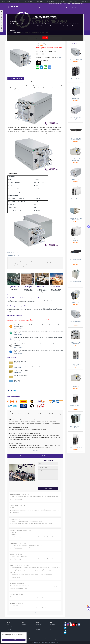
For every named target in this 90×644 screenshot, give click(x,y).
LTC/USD (17, 1)
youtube (73, 625)
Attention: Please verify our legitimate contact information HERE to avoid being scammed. (70, 4)
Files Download (38, 626)
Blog (51, 630)
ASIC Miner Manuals (39, 628)
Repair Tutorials (38, 625)
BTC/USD (6, 1)
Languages (66, 7)
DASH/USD (28, 1)
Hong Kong (32, 639)
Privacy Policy (9, 626)
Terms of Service (10, 628)
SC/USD (73, 1)
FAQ (51, 628)
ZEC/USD (62, 1)
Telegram (65, 628)
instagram (68, 625)
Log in (71, 7)
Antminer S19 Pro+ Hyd (13, 252)
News (51, 626)
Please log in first (48, 488)
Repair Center (38, 630)
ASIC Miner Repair (28, 7)
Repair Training (37, 7)
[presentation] (48, 483)
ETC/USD (40, 1)
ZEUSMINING (13, 7)
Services (53, 7)
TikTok (76, 625)
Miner (21, 7)
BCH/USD (84, 1)
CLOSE (45, 38)
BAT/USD (51, 1)
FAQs (60, 57)
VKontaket (79, 625)
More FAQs (35, 450)
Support (43, 7)
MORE (35, 612)
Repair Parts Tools (24, 628)
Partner (48, 7)
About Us (9, 625)
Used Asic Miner (24, 626)
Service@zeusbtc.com (65, 633)
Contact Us (59, 7)
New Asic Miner (24, 625)
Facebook (65, 625)
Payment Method (53, 625)
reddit (71, 625)
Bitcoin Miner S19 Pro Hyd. (13, 255)
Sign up (75, 7)
